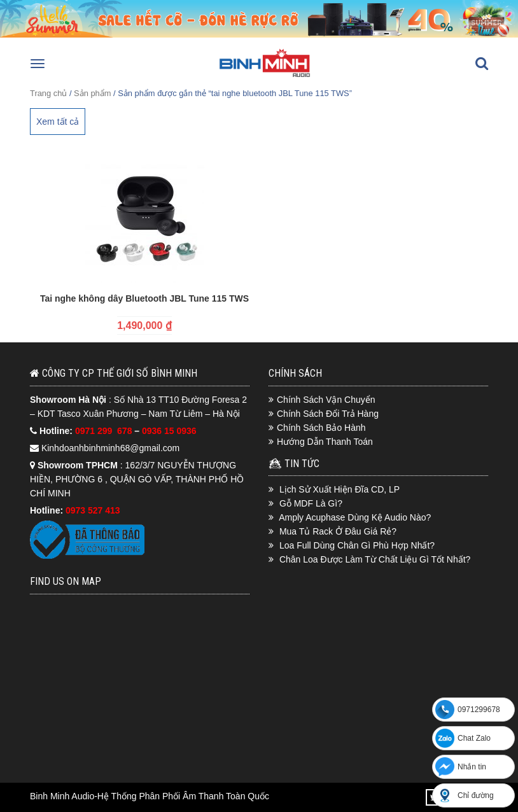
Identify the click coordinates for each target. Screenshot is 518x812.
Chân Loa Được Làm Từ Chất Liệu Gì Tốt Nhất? (375, 559)
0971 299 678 (105, 431)
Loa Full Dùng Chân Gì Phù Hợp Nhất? (357, 545)
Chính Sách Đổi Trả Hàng (328, 414)
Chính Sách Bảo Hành (321, 428)
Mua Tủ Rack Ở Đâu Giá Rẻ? (338, 531)
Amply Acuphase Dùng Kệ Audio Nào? (355, 517)
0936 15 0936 (169, 431)
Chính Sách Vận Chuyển (326, 400)
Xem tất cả (58, 122)
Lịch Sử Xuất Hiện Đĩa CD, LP (339, 489)
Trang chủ (48, 93)
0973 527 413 (93, 510)
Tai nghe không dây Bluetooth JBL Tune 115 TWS (144, 298)
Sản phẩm (92, 93)
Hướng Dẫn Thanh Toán (325, 442)
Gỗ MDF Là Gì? (311, 503)
